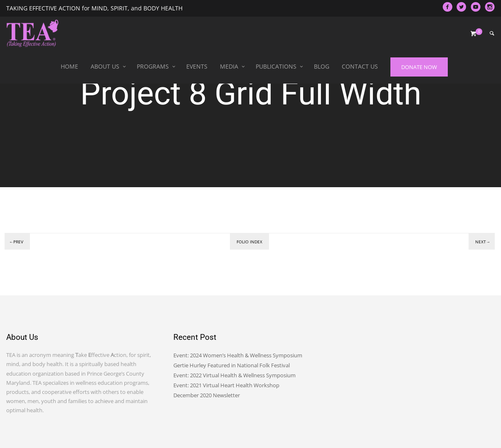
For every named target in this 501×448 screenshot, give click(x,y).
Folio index (249, 242)
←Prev (16, 242)
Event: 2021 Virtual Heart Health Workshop (226, 385)
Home (69, 66)
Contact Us (360, 66)
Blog (322, 66)
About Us (105, 66)
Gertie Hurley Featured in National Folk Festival (232, 365)
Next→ (483, 242)
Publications (276, 66)
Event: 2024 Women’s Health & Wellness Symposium (238, 355)
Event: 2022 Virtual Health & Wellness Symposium (234, 375)
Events (197, 66)
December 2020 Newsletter (207, 395)
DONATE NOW (419, 67)
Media (229, 66)
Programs (153, 66)
